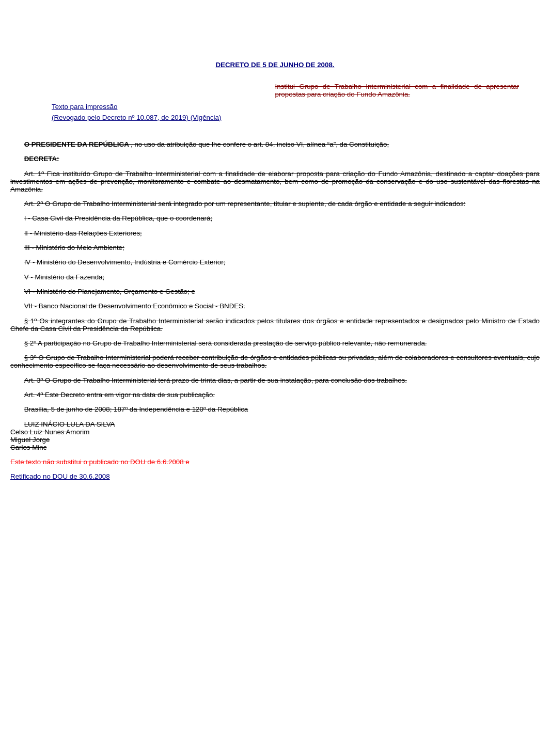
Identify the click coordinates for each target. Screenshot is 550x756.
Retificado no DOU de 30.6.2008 (60, 476)
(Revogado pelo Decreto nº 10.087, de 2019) (121, 117)
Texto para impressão (84, 107)
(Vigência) (206, 117)
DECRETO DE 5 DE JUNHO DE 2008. (275, 65)
